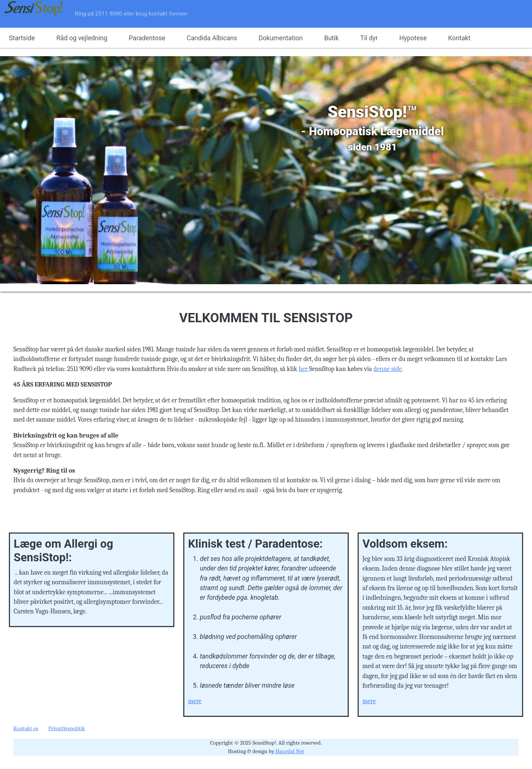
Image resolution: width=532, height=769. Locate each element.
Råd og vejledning (82, 38)
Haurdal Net (289, 751)
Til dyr (369, 38)
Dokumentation (281, 38)
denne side (388, 369)
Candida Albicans (212, 38)
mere (195, 701)
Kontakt (459, 38)
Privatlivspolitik (67, 728)
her (304, 369)
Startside (22, 38)
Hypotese (413, 38)
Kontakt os (26, 728)
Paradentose (147, 38)
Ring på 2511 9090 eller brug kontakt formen (131, 14)
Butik (331, 38)
